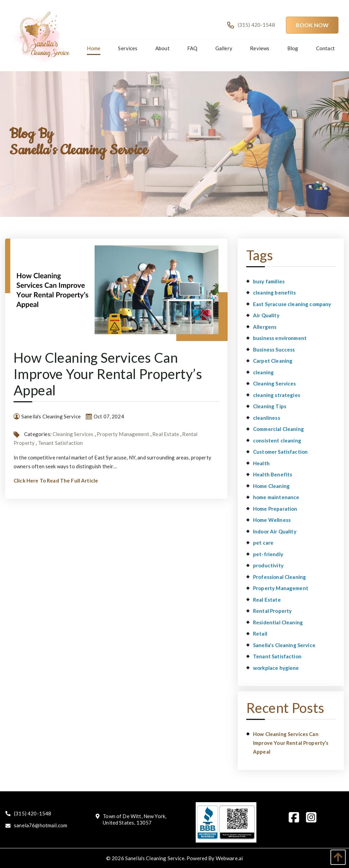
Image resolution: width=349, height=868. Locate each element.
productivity (268, 565)
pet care (263, 543)
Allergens (265, 327)
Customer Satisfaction (280, 452)
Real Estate (166, 434)
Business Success (274, 350)
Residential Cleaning (278, 622)
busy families (269, 281)
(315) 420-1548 (33, 813)
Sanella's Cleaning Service (284, 645)
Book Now (312, 25)
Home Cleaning (271, 486)
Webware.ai (229, 858)
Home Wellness (272, 520)
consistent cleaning (277, 440)
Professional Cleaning (279, 577)
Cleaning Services (73, 434)
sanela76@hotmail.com (41, 825)
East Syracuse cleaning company (292, 304)
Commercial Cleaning (278, 429)
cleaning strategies (277, 395)
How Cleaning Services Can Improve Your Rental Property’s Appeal (108, 374)
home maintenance (276, 497)
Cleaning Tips (270, 406)
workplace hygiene (276, 668)
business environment (280, 338)
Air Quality (266, 315)
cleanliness (267, 418)
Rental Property (272, 611)
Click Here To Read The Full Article (56, 480)
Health (261, 463)
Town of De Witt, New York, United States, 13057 (134, 819)
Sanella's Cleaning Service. (155, 858)
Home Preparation (275, 509)
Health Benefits (273, 474)
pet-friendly (268, 554)
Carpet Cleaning (273, 361)
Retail (260, 634)
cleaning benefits (275, 293)
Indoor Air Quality (275, 531)
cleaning (263, 372)
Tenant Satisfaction (61, 443)
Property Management (123, 434)
